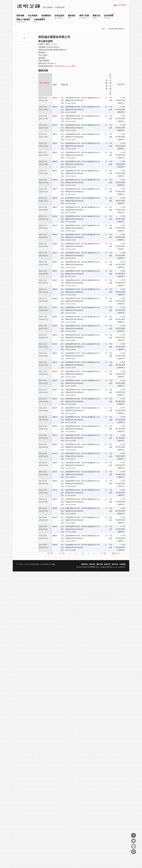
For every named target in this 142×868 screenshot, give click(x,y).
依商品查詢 (59, 17)
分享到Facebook (134, 835)
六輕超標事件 (39, 21)
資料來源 (115, 564)
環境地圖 (20, 17)
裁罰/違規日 (44, 84)
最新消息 (107, 564)
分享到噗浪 (134, 852)
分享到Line (134, 846)
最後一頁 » (116, 554)
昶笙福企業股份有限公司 (117, 29)
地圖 (53, 564)
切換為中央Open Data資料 (65, 66)
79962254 (54, 44)
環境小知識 (84, 17)
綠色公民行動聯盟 (89, 567)
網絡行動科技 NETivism (111, 567)
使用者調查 (109, 17)
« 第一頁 (50, 554)
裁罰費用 (121, 85)
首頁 (103, 29)
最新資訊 (72, 17)
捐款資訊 (92, 564)
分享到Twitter (134, 841)
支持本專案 (121, 5)
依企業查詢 (33, 17)
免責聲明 (122, 564)
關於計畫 (100, 564)
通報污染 (96, 17)
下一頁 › (104, 554)
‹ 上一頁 (61, 554)
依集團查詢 (46, 17)
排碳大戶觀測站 (23, 21)
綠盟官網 (84, 564)
